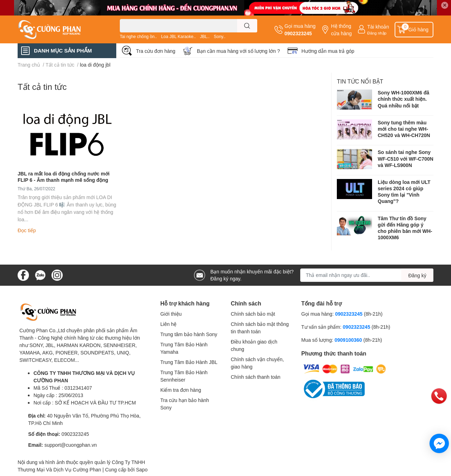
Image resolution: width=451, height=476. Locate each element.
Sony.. (220, 36)
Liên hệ (168, 324)
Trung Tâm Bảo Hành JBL (189, 362)
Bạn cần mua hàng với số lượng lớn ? (239, 51)
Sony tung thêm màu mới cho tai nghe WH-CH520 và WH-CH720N (404, 129)
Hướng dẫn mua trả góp (328, 51)
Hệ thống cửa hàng (341, 30)
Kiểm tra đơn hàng (181, 390)
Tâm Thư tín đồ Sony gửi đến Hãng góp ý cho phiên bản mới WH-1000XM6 (405, 228)
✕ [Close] (445, 5)
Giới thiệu (171, 314)
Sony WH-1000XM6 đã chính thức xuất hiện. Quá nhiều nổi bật (403, 99)
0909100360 (349, 340)
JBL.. (205, 36)
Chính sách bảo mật (253, 314)
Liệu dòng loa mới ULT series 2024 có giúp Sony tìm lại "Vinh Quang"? (404, 192)
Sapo (142, 469)
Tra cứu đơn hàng (156, 51)
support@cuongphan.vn (71, 445)
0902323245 (298, 33)
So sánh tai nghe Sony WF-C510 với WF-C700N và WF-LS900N (406, 158)
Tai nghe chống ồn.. (138, 36)
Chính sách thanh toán (256, 377)
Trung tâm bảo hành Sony (189, 334)
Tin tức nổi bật (360, 81)
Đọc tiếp (27, 230)
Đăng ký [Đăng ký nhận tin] (417, 275)
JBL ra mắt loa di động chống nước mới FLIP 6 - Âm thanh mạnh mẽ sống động (64, 177)
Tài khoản (378, 27)
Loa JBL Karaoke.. (178, 36)
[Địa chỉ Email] (367, 275)
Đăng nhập (377, 33)
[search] (247, 26)
